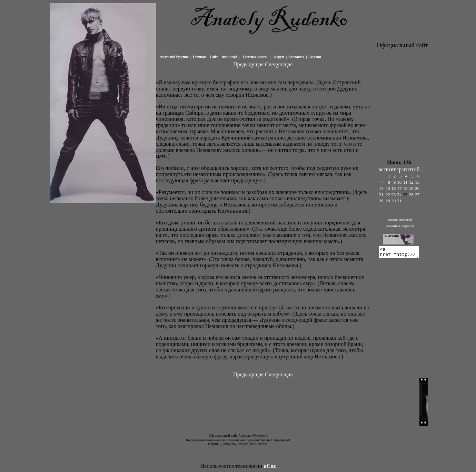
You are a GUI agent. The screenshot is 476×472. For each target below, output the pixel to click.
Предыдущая (248, 64)
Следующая (279, 64)
